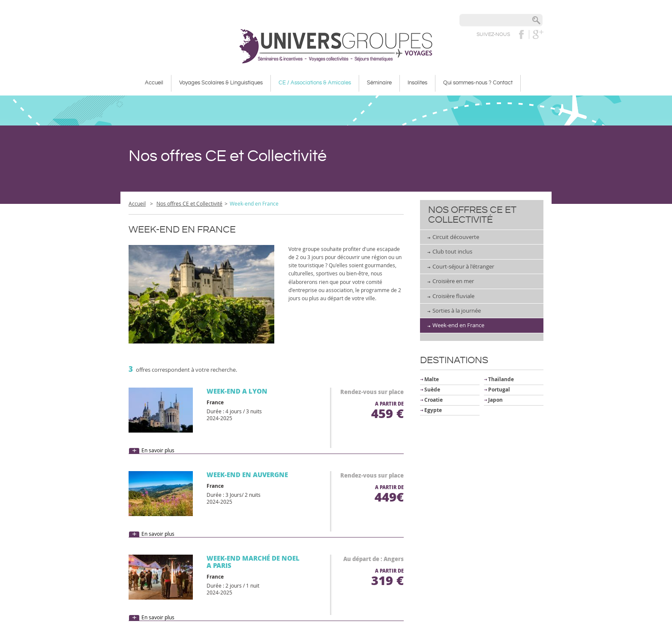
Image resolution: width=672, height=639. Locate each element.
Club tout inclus (452, 251)
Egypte (433, 410)
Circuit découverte (456, 237)
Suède (432, 390)
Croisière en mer (453, 281)
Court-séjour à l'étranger (463, 266)
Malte (432, 379)
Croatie (433, 400)
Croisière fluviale (453, 296)
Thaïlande (501, 379)
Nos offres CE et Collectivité (189, 204)
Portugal (499, 390)
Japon (495, 400)
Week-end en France (458, 325)
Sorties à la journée (457, 311)
